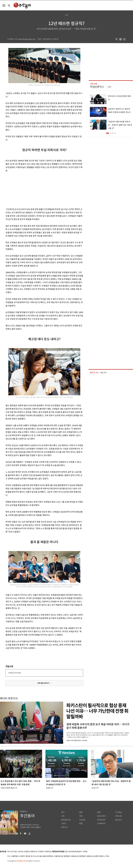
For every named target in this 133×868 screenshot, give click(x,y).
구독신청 (118, 816)
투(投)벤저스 (97, 87)
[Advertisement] (39, 190)
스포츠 (64, 824)
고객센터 (41, 852)
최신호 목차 (101, 816)
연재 (99, 812)
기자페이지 (101, 824)
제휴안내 (33, 852)
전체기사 (65, 827)
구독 (109, 87)
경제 (81, 812)
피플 (81, 824)
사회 (63, 816)
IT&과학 (82, 820)
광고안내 (118, 820)
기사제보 (118, 812)
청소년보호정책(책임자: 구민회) (76, 852)
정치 (63, 812)
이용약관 (48, 852)
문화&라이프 (66, 820)
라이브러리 (101, 820)
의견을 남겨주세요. (15, 673)
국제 (81, 816)
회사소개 (10, 852)
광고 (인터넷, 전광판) (22, 852)
